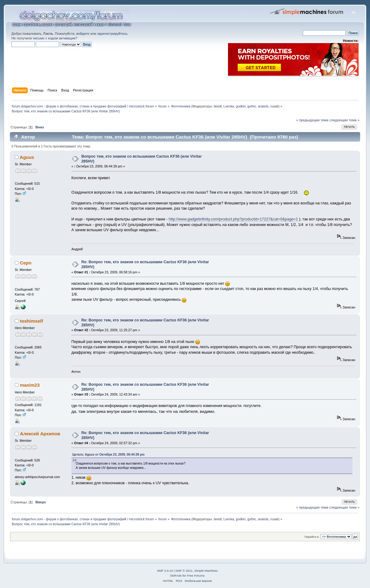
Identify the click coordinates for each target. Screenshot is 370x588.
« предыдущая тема (312, 120)
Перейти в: (312, 537)
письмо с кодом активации (54, 38)
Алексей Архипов (40, 434)
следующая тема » (344, 120)
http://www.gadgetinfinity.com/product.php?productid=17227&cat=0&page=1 (234, 219)
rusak (274, 106)
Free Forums (196, 576)
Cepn (26, 263)
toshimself (32, 321)
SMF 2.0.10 (165, 571)
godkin (241, 106)
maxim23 (30, 385)
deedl (218, 106)
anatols (263, 106)
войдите (83, 34)
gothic (252, 106)
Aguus (27, 157)
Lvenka (229, 106)
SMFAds (176, 576)
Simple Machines (206, 571)
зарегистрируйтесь (112, 34)
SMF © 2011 (184, 571)
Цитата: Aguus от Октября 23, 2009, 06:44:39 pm (108, 455)
